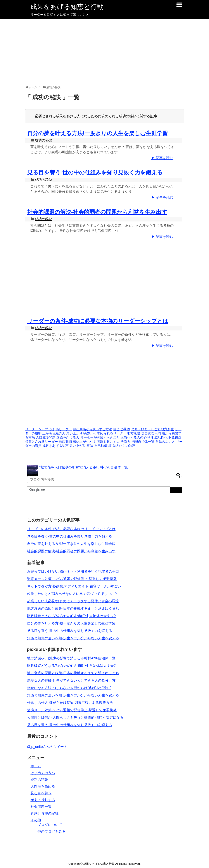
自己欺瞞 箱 (103, 446)
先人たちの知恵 (124, 446)
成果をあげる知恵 (55, 446)
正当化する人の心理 (135, 437)
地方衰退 (134, 433)
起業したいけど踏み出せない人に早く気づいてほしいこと (73, 594)
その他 (36, 820)
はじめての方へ (43, 773)
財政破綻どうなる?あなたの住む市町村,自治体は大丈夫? (71, 616)
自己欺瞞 (65, 442)
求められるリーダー (111, 433)
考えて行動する (43, 800)
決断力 (125, 442)
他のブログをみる (52, 831)
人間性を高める (43, 786)
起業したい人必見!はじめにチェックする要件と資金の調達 (73, 601)
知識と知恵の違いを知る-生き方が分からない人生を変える (73, 638)
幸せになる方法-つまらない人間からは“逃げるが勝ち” (69, 688)
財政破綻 (175, 437)
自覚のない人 (165, 442)
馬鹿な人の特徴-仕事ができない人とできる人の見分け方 (71, 680)
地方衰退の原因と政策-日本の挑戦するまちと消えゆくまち (73, 608)
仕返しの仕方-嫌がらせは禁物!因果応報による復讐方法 (70, 703)
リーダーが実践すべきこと (100, 437)
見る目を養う (41, 793)
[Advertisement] (105, 52)
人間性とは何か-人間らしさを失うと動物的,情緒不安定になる (75, 717)
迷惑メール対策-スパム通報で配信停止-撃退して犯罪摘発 (72, 579)
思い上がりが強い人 (81, 433)
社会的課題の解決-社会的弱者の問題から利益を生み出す (97, 212)
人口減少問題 (46, 437)
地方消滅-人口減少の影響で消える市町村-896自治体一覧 (84, 467)
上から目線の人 (54, 433)
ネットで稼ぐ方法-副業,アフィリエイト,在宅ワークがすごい (74, 586)
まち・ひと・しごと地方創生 (153, 429)
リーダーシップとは (40, 429)
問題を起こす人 (108, 442)
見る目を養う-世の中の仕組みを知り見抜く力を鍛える (95, 172)
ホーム (36, 766)
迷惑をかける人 (68, 437)
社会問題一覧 (41, 807)
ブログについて (50, 825)
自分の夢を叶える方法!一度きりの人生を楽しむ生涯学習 (98, 133)
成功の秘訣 (43, 140)
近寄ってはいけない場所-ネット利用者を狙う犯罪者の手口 (73, 571)
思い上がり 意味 (81, 446)
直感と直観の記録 (45, 813)
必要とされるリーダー (41, 442)
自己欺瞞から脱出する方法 (92, 429)
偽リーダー (64, 429)
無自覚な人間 (151, 433)
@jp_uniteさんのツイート (47, 747)
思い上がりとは (84, 442)
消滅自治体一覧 (143, 442)
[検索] (98, 490)
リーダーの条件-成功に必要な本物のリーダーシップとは (98, 321)
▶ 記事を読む (162, 158)
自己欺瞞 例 (122, 429)
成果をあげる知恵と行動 (67, 7)
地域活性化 (159, 437)
